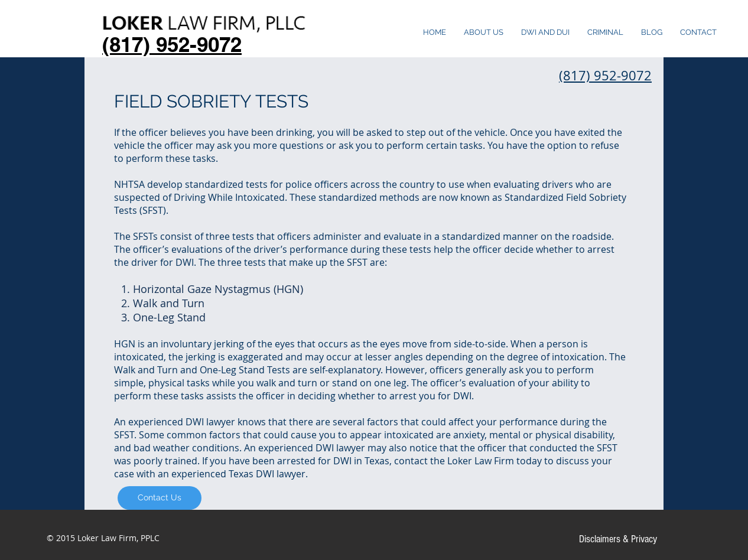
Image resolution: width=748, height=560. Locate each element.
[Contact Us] (160, 498)
